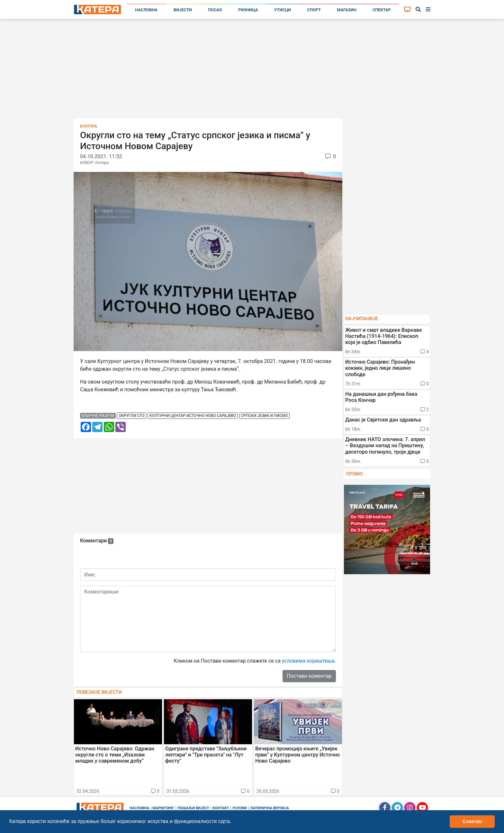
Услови (240, 808)
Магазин (346, 10)
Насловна (146, 10)
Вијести (183, 10)
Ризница (248, 10)
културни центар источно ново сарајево (193, 416)
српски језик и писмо (265, 416)
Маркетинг (163, 808)
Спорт (314, 10)
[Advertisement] (252, 71)
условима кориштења (308, 661)
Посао (215, 10)
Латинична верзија (269, 808)
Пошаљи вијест (194, 808)
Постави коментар (309, 676)
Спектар (382, 10)
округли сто (131, 416)
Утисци (283, 10)
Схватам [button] (472, 821)
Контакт (221, 808)
